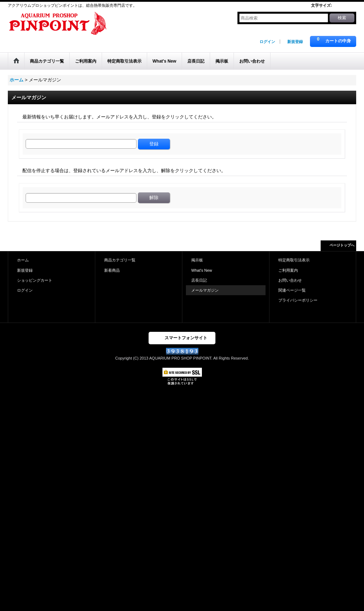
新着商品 (112, 270)
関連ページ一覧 (292, 290)
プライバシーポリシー (298, 300)
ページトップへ (342, 245)
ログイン (267, 42)
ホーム (23, 260)
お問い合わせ (290, 280)
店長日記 (199, 280)
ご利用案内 (288, 270)
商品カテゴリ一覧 (120, 260)
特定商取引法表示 (294, 260)
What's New (202, 270)
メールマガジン (205, 290)
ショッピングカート (35, 280)
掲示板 (197, 260)
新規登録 (295, 42)
